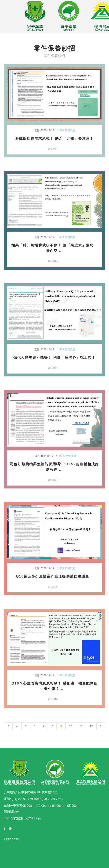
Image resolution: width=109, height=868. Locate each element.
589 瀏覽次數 (67, 349)
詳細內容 (53, 149)
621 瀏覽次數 (67, 675)
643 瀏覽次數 (67, 237)
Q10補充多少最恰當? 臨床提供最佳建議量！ (54, 576)
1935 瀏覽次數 (67, 456)
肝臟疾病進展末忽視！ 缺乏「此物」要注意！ (54, 138)
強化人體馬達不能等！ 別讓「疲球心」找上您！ (54, 358)
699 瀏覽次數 (67, 130)
